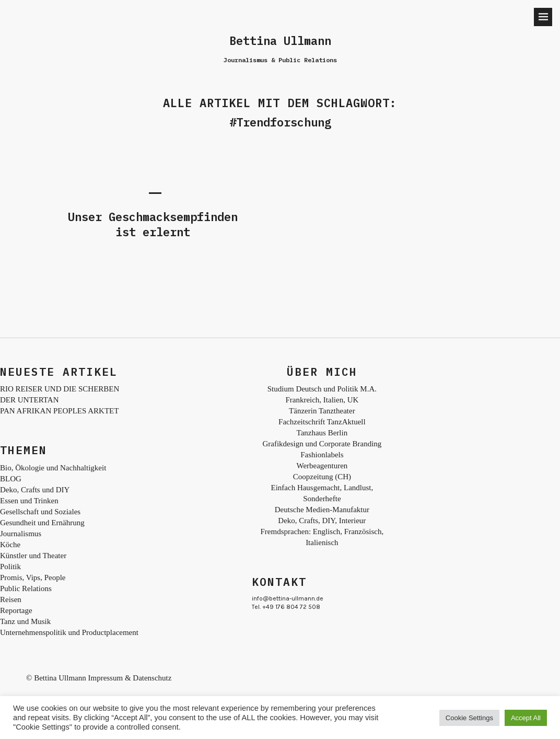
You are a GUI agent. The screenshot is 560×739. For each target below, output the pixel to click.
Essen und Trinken (29, 501)
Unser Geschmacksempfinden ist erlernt (153, 224)
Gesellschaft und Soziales (40, 512)
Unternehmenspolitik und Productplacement (69, 632)
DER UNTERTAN (29, 400)
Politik (10, 567)
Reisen (11, 599)
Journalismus (21, 534)
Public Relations (26, 588)
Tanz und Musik (25, 621)
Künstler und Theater (33, 556)
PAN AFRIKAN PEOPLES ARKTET (59, 411)
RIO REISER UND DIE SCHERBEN (60, 389)
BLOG (11, 479)
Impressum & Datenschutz (130, 678)
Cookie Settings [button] (469, 718)
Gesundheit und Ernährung (42, 523)
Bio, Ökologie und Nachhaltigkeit (53, 468)
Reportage (16, 610)
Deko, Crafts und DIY (35, 490)
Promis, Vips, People (33, 578)
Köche (10, 545)
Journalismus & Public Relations (280, 60)
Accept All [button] (526, 718)
